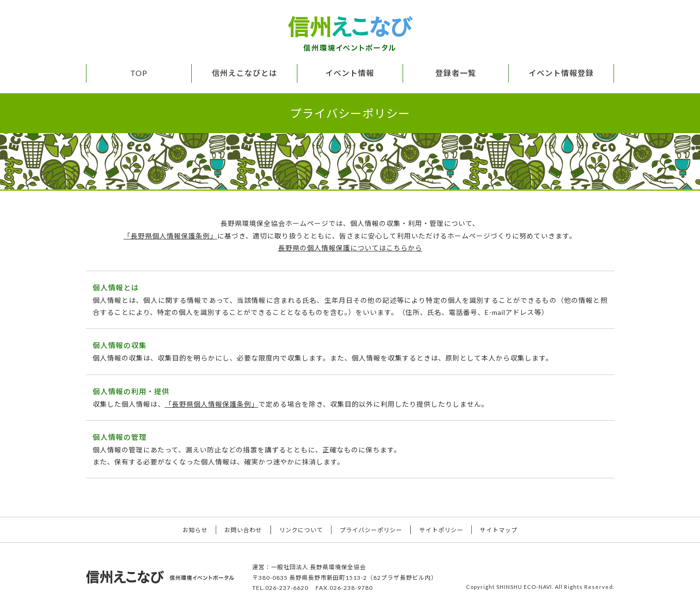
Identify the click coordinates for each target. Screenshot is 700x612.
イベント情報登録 (561, 73)
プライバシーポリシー (373, 530)
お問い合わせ (237, 530)
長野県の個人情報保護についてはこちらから (350, 247)
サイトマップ (509, 530)
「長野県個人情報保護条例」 (170, 235)
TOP (139, 73)
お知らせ (184, 530)
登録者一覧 (456, 73)
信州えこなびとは (245, 73)
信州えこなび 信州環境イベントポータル (350, 34)
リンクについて (299, 530)
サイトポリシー (448, 530)
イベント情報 (350, 73)
